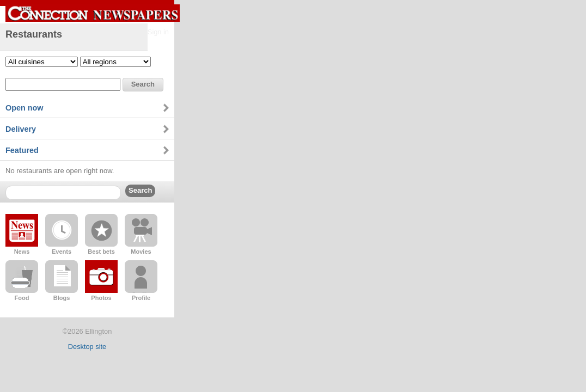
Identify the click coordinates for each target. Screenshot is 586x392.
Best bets (101, 252)
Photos (101, 298)
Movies (141, 252)
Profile (141, 298)
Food (22, 298)
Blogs (62, 298)
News (22, 252)
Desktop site (87, 347)
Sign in (158, 32)
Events (62, 252)
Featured (22, 150)
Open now (25, 108)
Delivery (21, 129)
